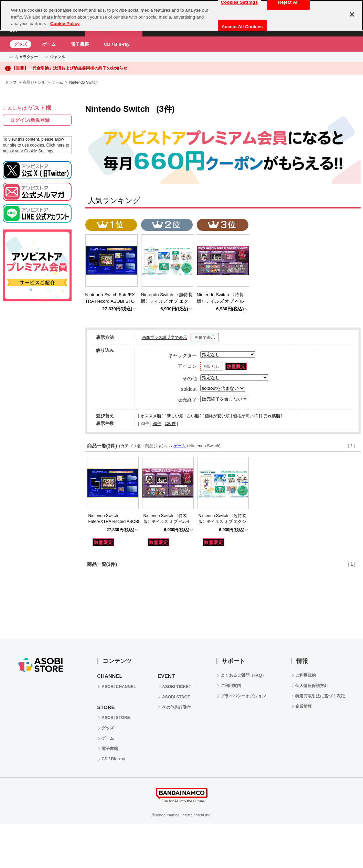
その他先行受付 (177, 707)
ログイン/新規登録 (30, 120)
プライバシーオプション (243, 696)
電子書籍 (80, 44)
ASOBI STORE (116, 718)
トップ (11, 82)
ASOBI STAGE (176, 697)
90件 (157, 424)
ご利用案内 (231, 686)
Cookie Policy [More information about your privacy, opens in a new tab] (65, 24)
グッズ (20, 44)
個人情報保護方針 (312, 686)
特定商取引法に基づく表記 (320, 696)
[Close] (352, 14)
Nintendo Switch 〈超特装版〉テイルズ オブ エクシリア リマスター (222, 522)
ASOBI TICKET (177, 687)
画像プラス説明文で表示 (164, 337)
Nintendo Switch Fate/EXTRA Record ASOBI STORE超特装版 (114, 522)
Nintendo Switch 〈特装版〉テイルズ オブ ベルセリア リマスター (167, 522)
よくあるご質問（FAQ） (243, 675)
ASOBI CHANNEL (119, 687)
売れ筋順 (272, 416)
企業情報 (303, 706)
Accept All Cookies (242, 27)
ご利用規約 (306, 675)
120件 (170, 424)
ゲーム (49, 44)
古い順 (193, 416)
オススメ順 (151, 416)
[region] (181, 15)
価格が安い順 (217, 416)
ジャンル (57, 57)
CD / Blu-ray (117, 44)
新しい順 (175, 416)
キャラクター (26, 57)
